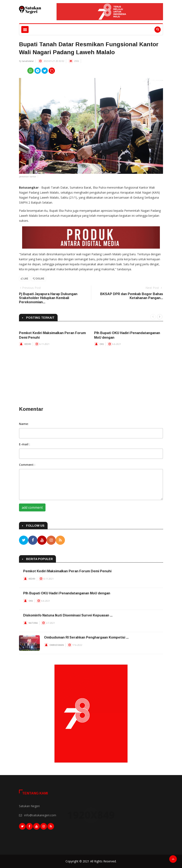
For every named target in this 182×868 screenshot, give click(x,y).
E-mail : (25, 444)
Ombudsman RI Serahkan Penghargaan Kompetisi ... (86, 637)
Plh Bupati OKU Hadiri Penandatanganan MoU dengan (67, 593)
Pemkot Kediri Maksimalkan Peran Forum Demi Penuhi (67, 571)
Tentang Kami (35, 793)
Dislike (39, 279)
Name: (24, 424)
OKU (102, 344)
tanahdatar (28, 61)
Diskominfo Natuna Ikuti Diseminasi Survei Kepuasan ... (68, 615)
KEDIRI (28, 344)
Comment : (27, 465)
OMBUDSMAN (57, 645)
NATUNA (33, 623)
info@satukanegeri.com (40, 815)
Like (25, 279)
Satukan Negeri (29, 806)
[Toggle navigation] (25, 29)
